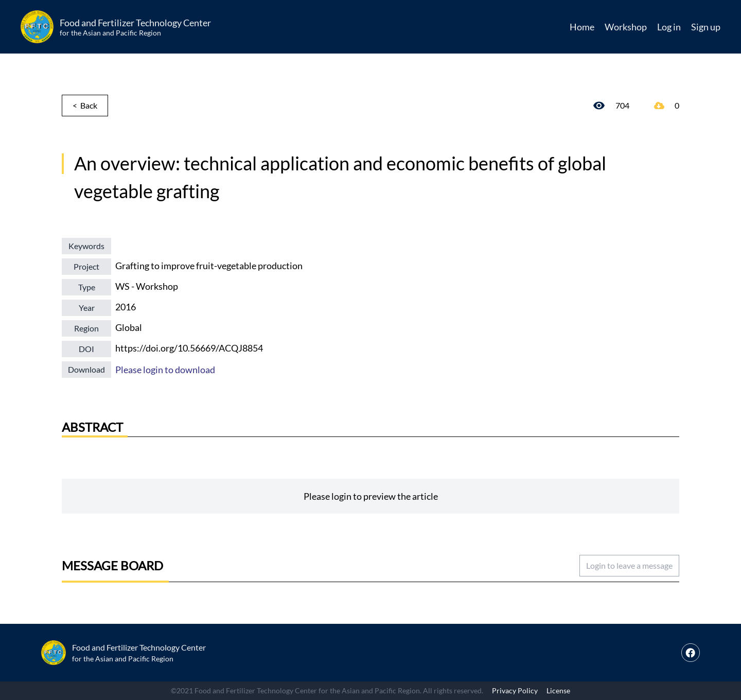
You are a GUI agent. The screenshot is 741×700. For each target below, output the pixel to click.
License (558, 690)
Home (582, 27)
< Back (85, 105)
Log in (669, 27)
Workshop (626, 27)
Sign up (706, 27)
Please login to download (165, 370)
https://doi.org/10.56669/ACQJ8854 (189, 348)
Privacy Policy (515, 690)
